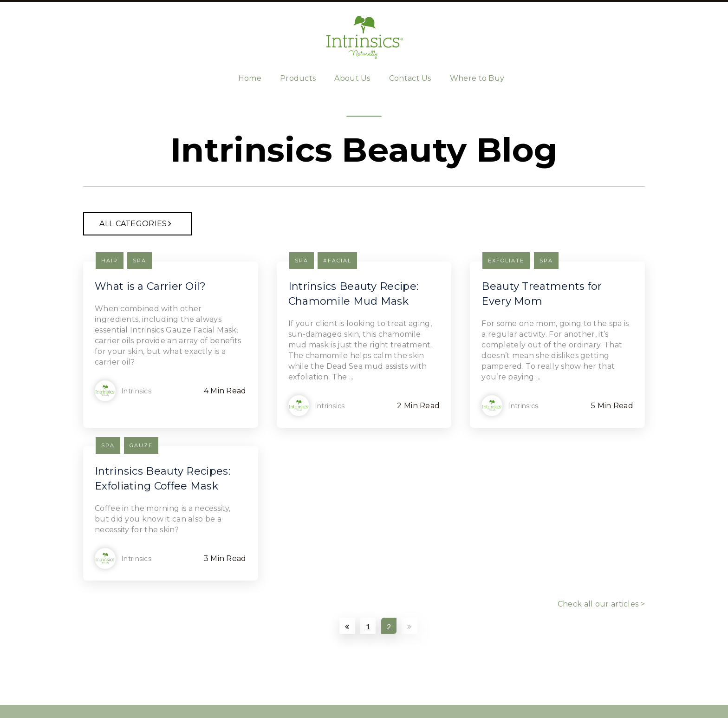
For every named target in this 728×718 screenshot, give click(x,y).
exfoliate (506, 261)
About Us (352, 78)
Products (298, 78)
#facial (337, 261)
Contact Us (410, 78)
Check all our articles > (601, 604)
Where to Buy (477, 78)
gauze (141, 445)
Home (250, 78)
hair (110, 261)
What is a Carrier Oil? (150, 286)
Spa (140, 261)
